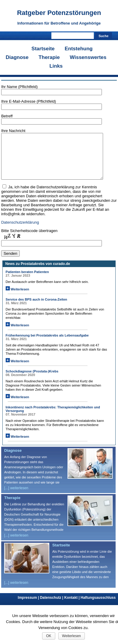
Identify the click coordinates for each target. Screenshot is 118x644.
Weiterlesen (17, 298)
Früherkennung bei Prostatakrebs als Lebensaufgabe (47, 344)
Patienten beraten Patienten (27, 281)
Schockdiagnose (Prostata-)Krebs (32, 380)
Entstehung (79, 49)
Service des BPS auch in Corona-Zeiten (36, 308)
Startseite (43, 49)
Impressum (29, 607)
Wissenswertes (88, 57)
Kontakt (72, 607)
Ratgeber (59, 13)
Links (56, 66)
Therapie (49, 57)
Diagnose (17, 57)
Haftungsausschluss (98, 607)
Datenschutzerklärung (20, 231)
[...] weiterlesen (16, 497)
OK (49, 636)
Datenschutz (52, 607)
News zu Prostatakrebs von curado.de (38, 273)
